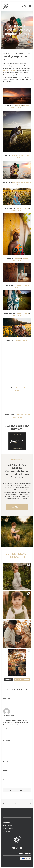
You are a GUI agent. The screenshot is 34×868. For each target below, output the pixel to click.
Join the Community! (17, 507)
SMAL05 (17, 287)
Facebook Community (10, 70)
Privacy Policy (7, 826)
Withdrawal (7, 832)
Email (5, 771)
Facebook (26, 106)
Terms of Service (8, 829)
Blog (17, 803)
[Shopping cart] (24, 6)
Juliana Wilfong (9, 716)
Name (5, 762)
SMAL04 (20, 211)
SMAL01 (20, 108)
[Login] (21, 6)
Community (6, 823)
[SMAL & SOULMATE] (6, 6)
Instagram (19, 106)
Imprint (5, 820)
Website (14, 108)
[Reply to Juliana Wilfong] (17, 729)
